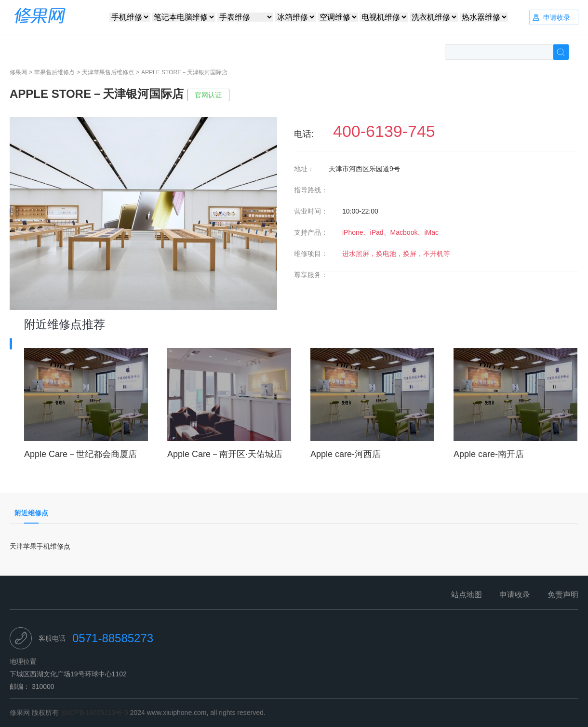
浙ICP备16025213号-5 (94, 713)
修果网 (18, 72)
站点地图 (467, 595)
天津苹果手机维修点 (40, 546)
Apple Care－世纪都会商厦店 (80, 454)
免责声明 (563, 595)
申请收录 (515, 595)
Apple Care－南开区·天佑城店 (225, 454)
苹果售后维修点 (54, 72)
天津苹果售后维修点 (108, 72)
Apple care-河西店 (346, 454)
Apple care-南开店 (489, 454)
